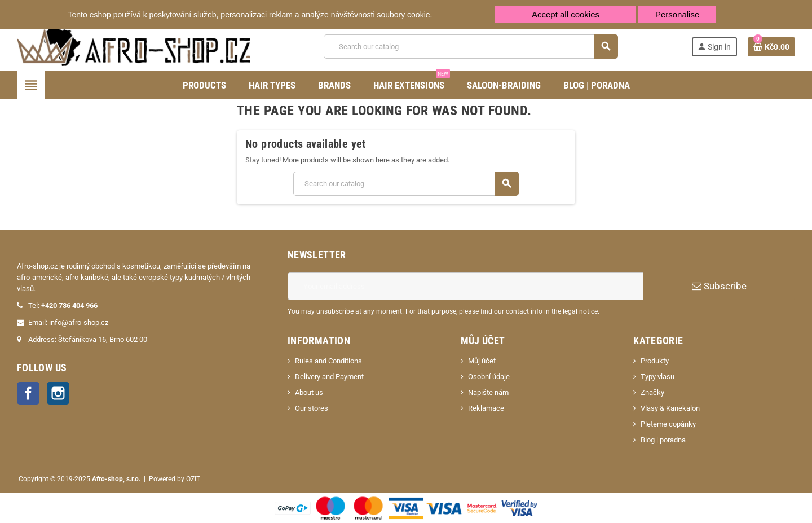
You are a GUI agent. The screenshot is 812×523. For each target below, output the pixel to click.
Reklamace (486, 408)
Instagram (58, 393)
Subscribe (719, 286)
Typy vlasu (657, 377)
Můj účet (482, 361)
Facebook (28, 393)
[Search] (471, 47)
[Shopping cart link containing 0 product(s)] (771, 47)
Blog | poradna (663, 440)
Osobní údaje (489, 377)
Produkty (655, 361)
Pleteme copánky (668, 424)
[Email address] (465, 286)
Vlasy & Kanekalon (670, 408)
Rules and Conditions (328, 361)
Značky (652, 392)
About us (309, 392)
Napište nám (488, 392)
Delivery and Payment (329, 377)
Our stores (312, 408)
